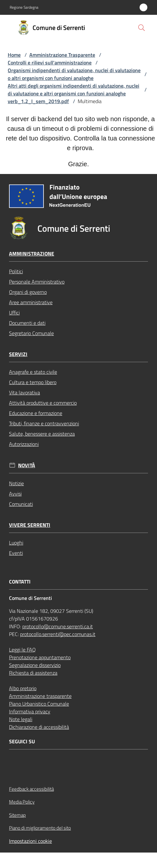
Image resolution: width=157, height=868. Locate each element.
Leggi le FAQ (22, 650)
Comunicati (21, 504)
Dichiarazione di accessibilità (39, 727)
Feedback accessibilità (31, 789)
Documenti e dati (27, 323)
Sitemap (17, 815)
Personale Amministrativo (37, 282)
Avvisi (15, 494)
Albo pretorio (23, 688)
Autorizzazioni (24, 444)
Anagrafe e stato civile (33, 372)
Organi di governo (28, 292)
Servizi (18, 354)
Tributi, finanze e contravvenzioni (44, 423)
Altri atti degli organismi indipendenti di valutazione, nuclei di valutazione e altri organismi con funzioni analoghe (74, 90)
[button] (142, 28)
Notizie (16, 483)
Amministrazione (32, 254)
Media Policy (22, 802)
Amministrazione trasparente (40, 696)
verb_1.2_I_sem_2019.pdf (38, 101)
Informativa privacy (30, 711)
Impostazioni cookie (30, 841)
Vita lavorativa (25, 392)
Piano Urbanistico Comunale (39, 704)
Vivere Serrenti (30, 525)
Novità (27, 465)
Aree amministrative (31, 302)
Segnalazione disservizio (35, 665)
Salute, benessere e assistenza (42, 434)
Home (14, 55)
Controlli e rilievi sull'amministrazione (50, 63)
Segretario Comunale (31, 333)
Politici (16, 271)
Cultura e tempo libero (33, 382)
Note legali (21, 719)
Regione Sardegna (24, 7)
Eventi (16, 553)
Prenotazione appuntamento (40, 657)
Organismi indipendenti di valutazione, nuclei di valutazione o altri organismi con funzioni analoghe (74, 74)
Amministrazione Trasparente (62, 55)
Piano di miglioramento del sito (40, 828)
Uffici (14, 313)
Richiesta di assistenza (33, 673)
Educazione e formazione (36, 413)
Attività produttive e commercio (43, 403)
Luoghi (16, 543)
